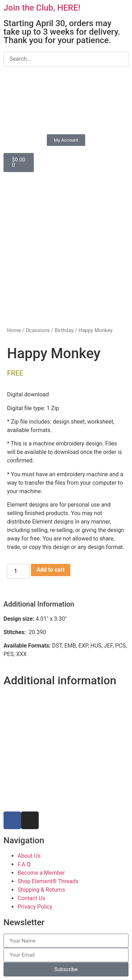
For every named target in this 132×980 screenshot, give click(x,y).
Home (14, 330)
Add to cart (51, 570)
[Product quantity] (18, 571)
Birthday (64, 330)
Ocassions (38, 330)
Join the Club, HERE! (42, 8)
